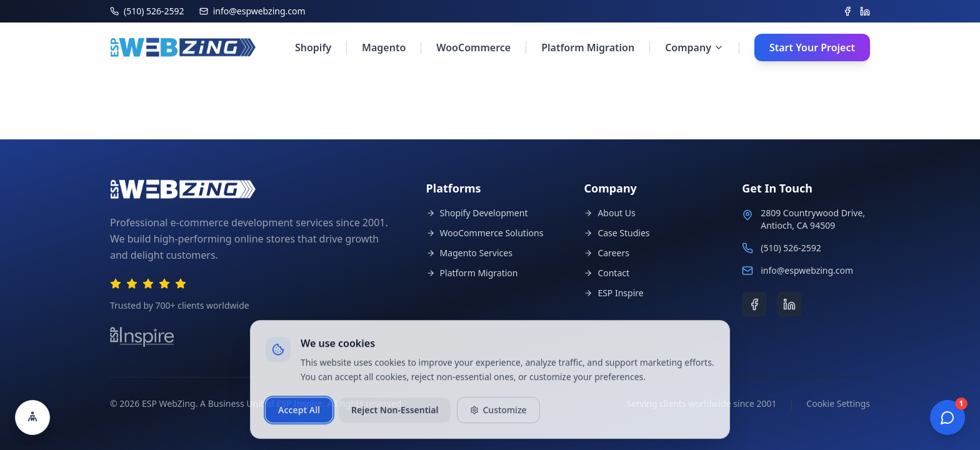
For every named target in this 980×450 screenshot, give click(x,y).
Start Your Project (812, 47)
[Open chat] (947, 417)
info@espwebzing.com (807, 270)
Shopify (313, 47)
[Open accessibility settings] (32, 417)
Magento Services (469, 253)
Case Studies (617, 233)
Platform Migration (588, 47)
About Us (609, 213)
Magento (384, 47)
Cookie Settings (838, 403)
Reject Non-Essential (395, 416)
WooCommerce (473, 47)
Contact (607, 273)
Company (694, 47)
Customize (498, 416)
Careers (606, 253)
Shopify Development (477, 213)
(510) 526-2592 (791, 248)
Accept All (299, 416)
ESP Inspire (613, 293)
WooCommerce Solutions (485, 233)
